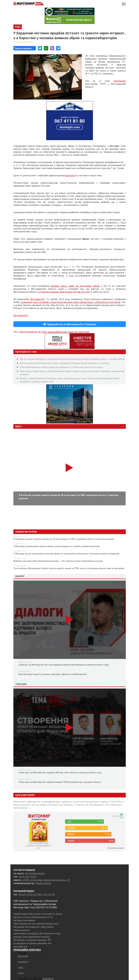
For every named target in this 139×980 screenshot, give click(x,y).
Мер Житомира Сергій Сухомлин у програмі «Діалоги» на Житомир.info (53, 674)
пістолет (43, 332)
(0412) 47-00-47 (27, 894)
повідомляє (120, 81)
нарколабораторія (58, 332)
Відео (18, 426)
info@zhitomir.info (35, 873)
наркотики (84, 332)
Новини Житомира (26, 532)
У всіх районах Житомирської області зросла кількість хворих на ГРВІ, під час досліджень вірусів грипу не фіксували (69, 568)
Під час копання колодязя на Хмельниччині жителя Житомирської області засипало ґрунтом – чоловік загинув (72, 359)
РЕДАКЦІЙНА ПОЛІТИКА (27, 950)
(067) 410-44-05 (28, 877)
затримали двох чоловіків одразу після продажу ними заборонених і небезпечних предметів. (71, 302)
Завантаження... (24, 48)
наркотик (73, 332)
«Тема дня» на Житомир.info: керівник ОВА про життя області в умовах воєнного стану (60, 772)
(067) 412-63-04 (46, 894)
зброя (22, 332)
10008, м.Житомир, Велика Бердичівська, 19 (46, 880)
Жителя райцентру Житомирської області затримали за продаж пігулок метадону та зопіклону (65, 363)
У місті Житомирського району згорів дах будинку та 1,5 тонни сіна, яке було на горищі (61, 367)
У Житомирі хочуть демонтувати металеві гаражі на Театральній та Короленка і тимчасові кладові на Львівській (66, 554)
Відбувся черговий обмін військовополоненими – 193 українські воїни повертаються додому (58, 561)
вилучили (70, 175)
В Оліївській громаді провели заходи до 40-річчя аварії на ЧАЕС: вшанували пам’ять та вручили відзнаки (64, 539)
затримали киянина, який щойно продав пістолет (64, 292)
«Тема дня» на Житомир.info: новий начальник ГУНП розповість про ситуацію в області (60, 782)
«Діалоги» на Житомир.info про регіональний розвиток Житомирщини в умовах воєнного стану (64, 665)
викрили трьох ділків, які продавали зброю (75, 286)
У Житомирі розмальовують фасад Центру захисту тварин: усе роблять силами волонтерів (56, 546)
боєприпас (32, 332)
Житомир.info (38, 299)
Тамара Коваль (43, 883)
